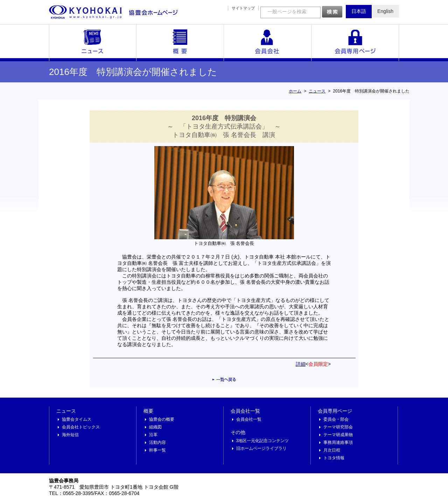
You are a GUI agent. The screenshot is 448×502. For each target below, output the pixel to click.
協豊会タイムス (77, 419)
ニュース (93, 43)
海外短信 (70, 435)
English (385, 11)
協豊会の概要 (162, 419)
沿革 (153, 435)
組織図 (155, 427)
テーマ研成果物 (338, 435)
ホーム (295, 91)
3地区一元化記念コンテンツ (263, 441)
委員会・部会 (336, 419)
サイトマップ (243, 8)
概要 (180, 43)
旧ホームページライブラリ (261, 448)
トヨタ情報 (334, 458)
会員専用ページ (355, 43)
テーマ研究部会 (338, 427)
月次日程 (332, 450)
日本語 (359, 11)
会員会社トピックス (81, 427)
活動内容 (157, 442)
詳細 (301, 364)
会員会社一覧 (268, 43)
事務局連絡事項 (338, 442)
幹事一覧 (157, 450)
